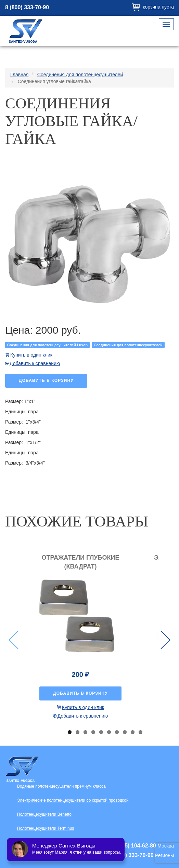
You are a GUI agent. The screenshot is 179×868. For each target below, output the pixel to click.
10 (140, 732)
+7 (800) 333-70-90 (130, 855)
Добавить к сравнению (35, 363)
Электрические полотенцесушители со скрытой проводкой (73, 800)
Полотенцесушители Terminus (46, 828)
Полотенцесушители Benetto (44, 814)
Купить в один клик (31, 355)
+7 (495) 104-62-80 (132, 846)
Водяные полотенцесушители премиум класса (61, 786)
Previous (14, 640)
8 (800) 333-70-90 (27, 7)
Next (165, 640)
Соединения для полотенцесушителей (128, 345)
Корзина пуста (158, 7)
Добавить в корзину (46, 380)
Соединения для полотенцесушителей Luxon (47, 345)
